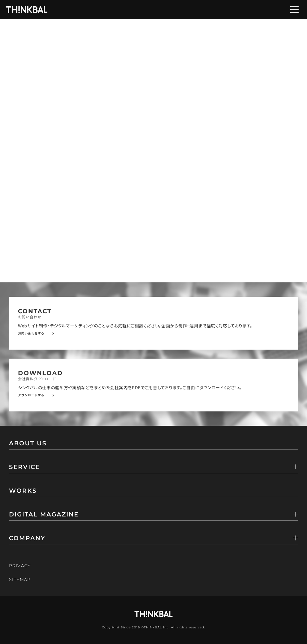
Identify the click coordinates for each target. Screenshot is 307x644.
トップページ (36, 100)
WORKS (23, 491)
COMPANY (27, 538)
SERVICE (24, 467)
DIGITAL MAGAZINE (44, 515)
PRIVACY (20, 566)
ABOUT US (28, 444)
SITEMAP (20, 579)
